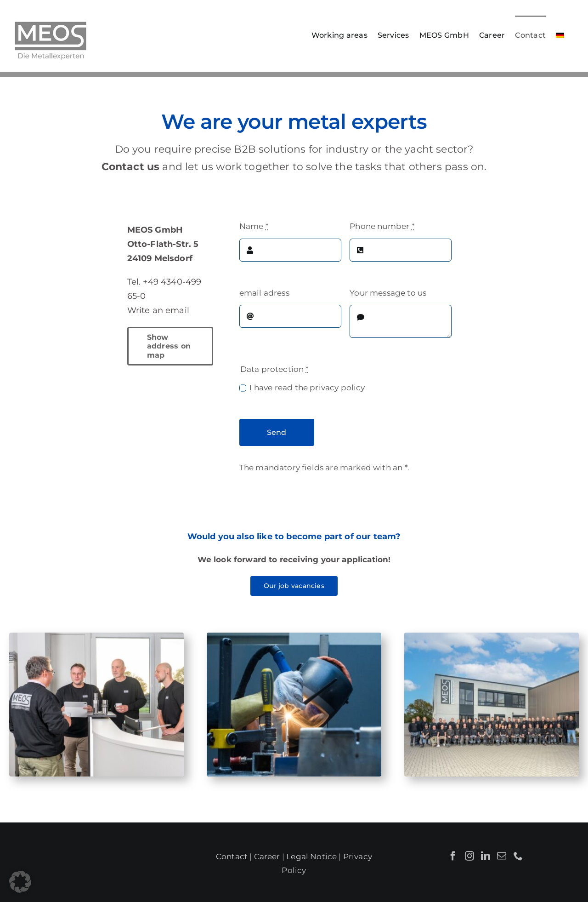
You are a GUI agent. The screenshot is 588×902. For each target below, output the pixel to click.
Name (254, 226)
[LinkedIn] (486, 856)
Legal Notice (311, 856)
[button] (20, 882)
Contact (232, 856)
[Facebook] (453, 856)
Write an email (158, 310)
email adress (264, 293)
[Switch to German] (560, 35)
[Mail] (502, 856)
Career (267, 856)
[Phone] (518, 856)
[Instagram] (469, 856)
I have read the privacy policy (307, 388)
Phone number (382, 226)
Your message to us (388, 293)
